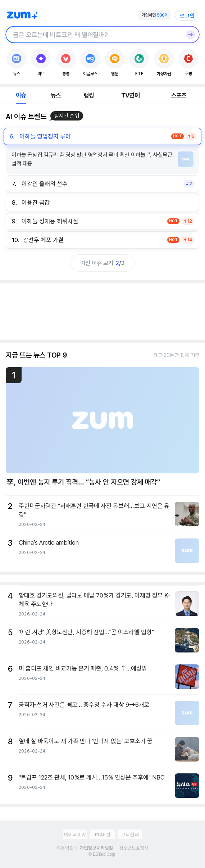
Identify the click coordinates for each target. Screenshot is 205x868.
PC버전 (102, 834)
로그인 (187, 15)
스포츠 (179, 95)
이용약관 (65, 848)
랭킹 (89, 95)
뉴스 (56, 95)
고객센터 (130, 834)
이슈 (21, 95)
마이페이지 (75, 834)
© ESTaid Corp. (102, 854)
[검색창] (93, 35)
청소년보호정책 (134, 848)
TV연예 (130, 95)
